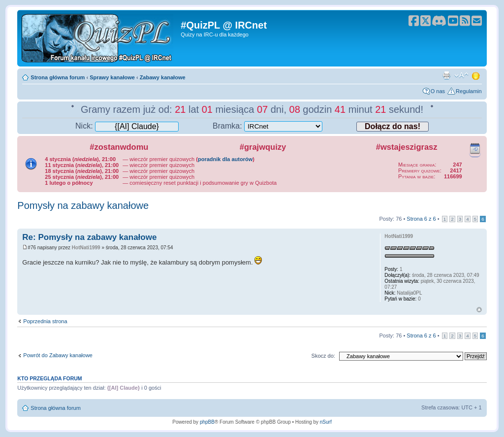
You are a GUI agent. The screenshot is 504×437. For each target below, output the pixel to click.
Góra (479, 310)
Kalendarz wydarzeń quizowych (475, 148)
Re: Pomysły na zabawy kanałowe (89, 237)
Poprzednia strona (45, 321)
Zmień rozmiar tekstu (461, 75)
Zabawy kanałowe (163, 77)
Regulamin (469, 91)
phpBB (207, 422)
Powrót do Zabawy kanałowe (58, 355)
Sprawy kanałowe (112, 77)
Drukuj (446, 75)
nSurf (326, 422)
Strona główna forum (58, 77)
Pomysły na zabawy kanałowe (83, 205)
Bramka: (268, 126)
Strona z (421, 219)
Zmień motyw (476, 75)
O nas (438, 91)
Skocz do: (323, 356)
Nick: (127, 126)
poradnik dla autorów (225, 159)
